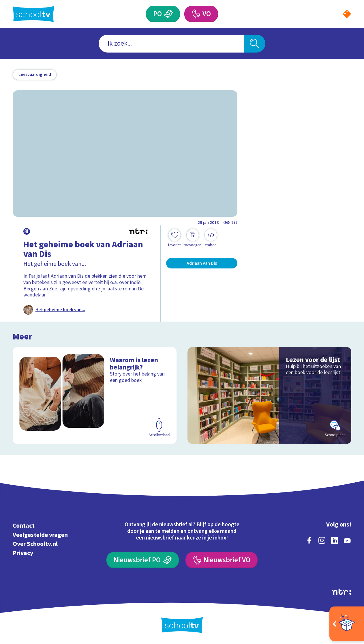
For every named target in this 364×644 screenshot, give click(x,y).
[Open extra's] (347, 624)
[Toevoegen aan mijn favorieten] (175, 238)
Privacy (23, 553)
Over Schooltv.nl (35, 544)
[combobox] (171, 44)
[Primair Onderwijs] (168, 14)
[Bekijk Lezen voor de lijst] (269, 395)
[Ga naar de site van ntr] (342, 592)
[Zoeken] (255, 44)
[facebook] (309, 540)
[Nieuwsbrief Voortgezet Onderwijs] (222, 560)
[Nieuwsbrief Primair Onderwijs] (143, 560)
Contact (24, 526)
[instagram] (322, 540)
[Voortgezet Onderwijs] (196, 14)
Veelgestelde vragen (40, 535)
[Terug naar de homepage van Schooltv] (33, 14)
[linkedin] (335, 540)
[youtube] (347, 540)
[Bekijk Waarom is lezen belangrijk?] (95, 395)
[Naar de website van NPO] (347, 14)
